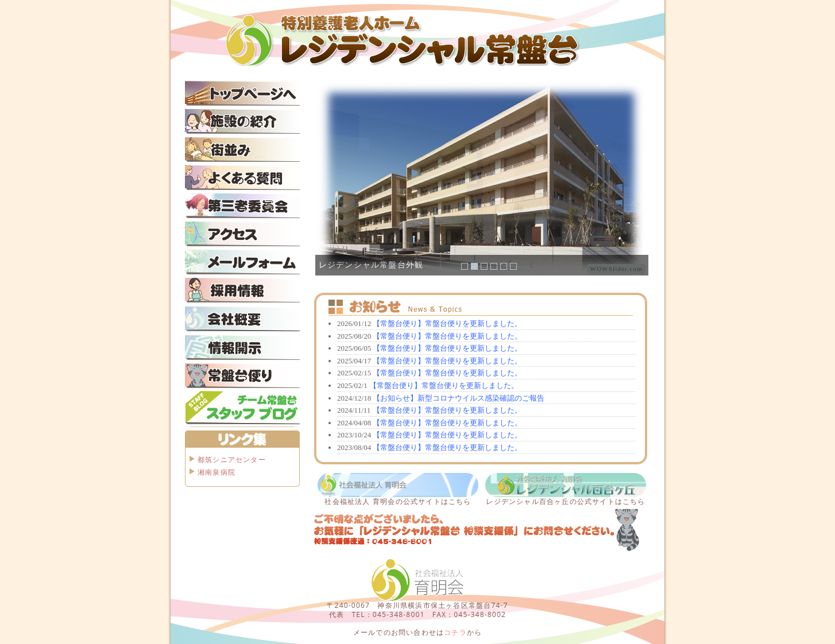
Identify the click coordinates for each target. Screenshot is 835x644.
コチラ (455, 632)
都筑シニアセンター (232, 459)
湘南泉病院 (217, 472)
